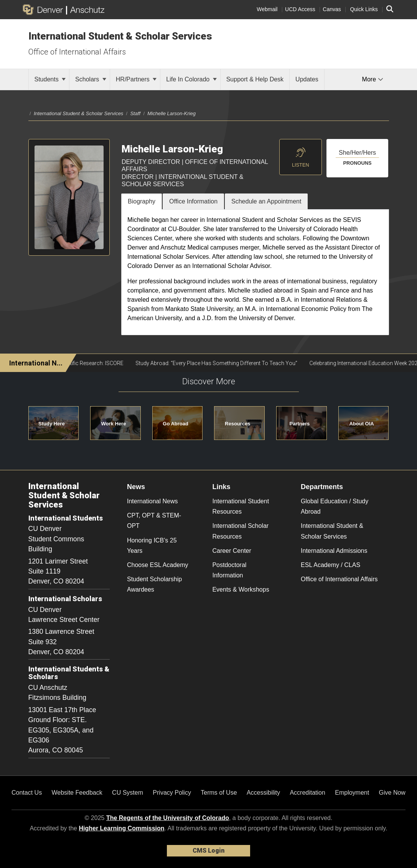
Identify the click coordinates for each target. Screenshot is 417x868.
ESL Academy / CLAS (330, 565)
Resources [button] (237, 424)
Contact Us (27, 793)
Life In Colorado (191, 79)
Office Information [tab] (193, 201)
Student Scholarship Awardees (154, 584)
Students (50, 79)
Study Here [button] (52, 424)
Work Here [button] (114, 424)
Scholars (91, 79)
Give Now (392, 793)
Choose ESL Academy (158, 565)
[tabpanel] (255, 272)
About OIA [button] (361, 424)
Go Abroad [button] (176, 424)
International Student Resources (241, 506)
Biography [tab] (142, 201)
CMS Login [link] (208, 851)
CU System (128, 793)
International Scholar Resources (240, 531)
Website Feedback (77, 793)
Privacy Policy (172, 793)
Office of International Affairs (77, 52)
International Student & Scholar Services (120, 36)
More (373, 79)
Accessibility (263, 793)
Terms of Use (219, 793)
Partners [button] (300, 424)
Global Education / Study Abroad (335, 506)
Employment (352, 793)
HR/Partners (136, 79)
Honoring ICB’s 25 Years (152, 546)
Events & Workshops (241, 589)
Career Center (232, 551)
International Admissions (334, 551)
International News (152, 501)
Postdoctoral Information (229, 570)
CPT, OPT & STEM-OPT (154, 521)
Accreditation (307, 793)
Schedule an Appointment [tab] (266, 201)
